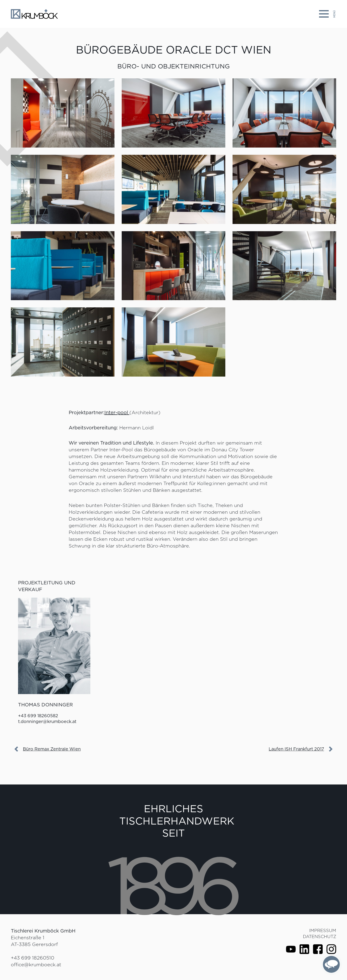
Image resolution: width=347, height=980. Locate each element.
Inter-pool (117, 412)
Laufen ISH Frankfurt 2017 (296, 749)
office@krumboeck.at (36, 965)
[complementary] (331, 964)
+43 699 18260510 (33, 958)
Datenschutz (320, 936)
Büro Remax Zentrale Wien (52, 749)
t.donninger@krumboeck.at (47, 721)
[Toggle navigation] (327, 14)
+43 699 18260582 (38, 716)
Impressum (323, 930)
